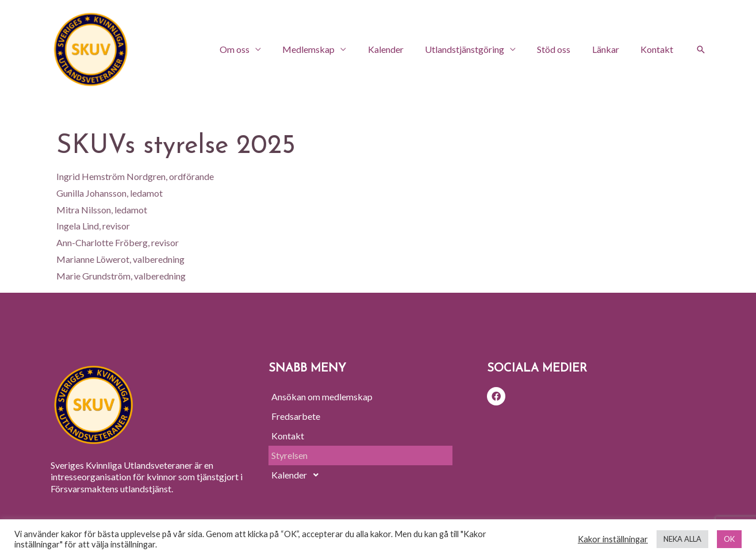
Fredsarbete (296, 416)
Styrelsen (289, 455)
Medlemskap (326, 49)
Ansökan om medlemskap (322, 397)
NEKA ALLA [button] (682, 539)
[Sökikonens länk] (701, 49)
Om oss (255, 49)
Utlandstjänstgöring (475, 49)
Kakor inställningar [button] (613, 539)
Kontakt (659, 49)
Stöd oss (562, 49)
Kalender (400, 49)
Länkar (610, 49)
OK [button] (729, 539)
